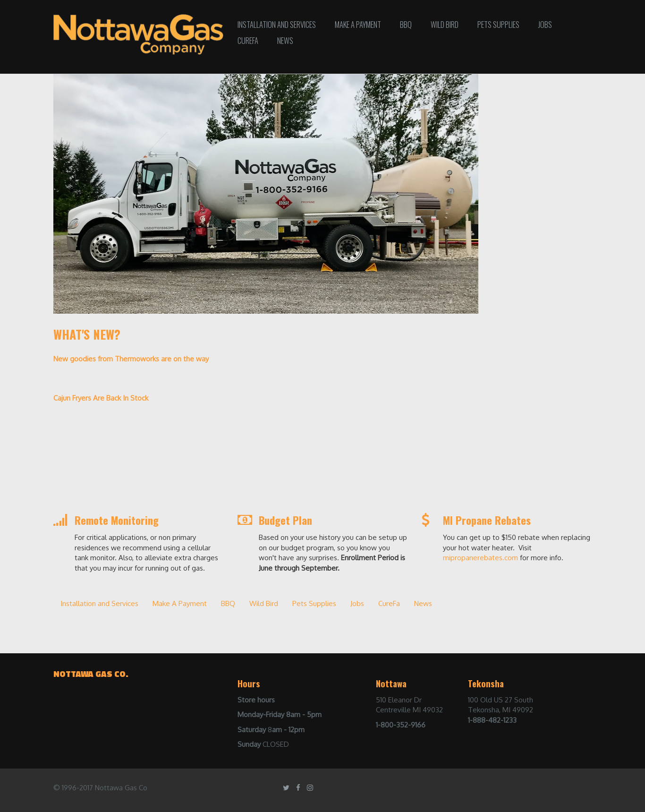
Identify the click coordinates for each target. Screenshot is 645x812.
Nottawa (391, 683)
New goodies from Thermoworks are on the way (131, 359)
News (285, 40)
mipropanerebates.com (480, 558)
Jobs (545, 24)
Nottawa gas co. (91, 674)
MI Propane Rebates (487, 520)
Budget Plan (285, 520)
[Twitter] (286, 788)
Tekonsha (486, 683)
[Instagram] (310, 788)
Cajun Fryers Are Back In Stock (101, 398)
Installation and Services (277, 24)
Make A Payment (358, 24)
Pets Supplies (498, 24)
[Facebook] (298, 788)
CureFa (248, 40)
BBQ (406, 24)
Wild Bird (445, 24)
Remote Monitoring (117, 520)
